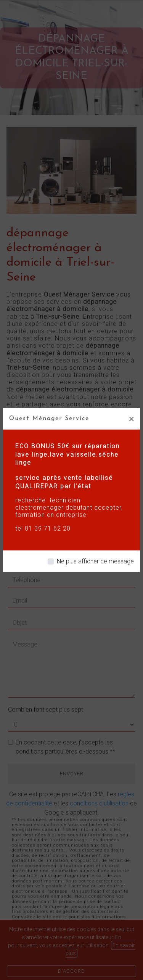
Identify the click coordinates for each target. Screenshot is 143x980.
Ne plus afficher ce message (95, 561)
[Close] (131, 419)
